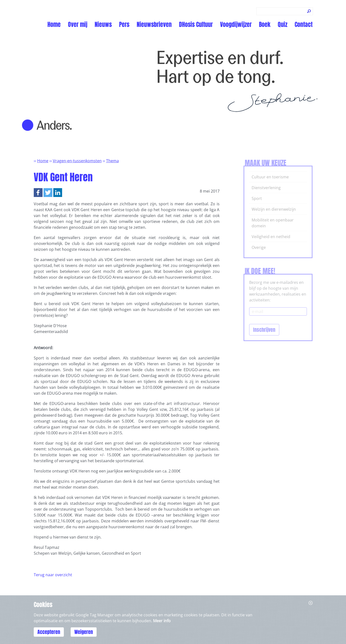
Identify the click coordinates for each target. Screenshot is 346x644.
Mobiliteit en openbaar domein (273, 223)
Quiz (283, 24)
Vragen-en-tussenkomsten (77, 161)
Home (54, 24)
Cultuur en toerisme (270, 177)
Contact (304, 24)
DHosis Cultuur (196, 24)
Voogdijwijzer (236, 24)
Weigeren (84, 632)
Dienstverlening (266, 188)
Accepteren (49, 632)
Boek (265, 24)
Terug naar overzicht (53, 575)
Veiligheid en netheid (271, 237)
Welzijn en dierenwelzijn (274, 209)
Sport (257, 198)
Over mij (78, 24)
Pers (124, 24)
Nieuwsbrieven (154, 24)
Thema (112, 161)
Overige (259, 247)
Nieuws (103, 24)
